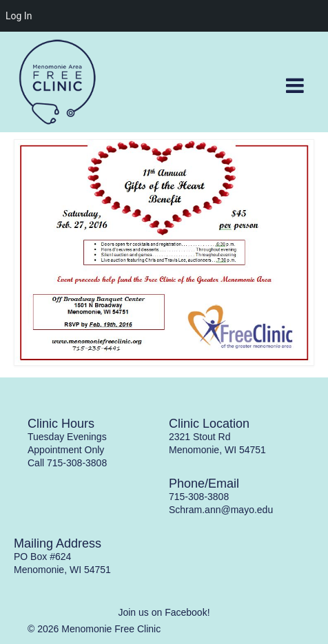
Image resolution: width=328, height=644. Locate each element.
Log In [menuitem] (19, 16)
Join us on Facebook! (164, 612)
